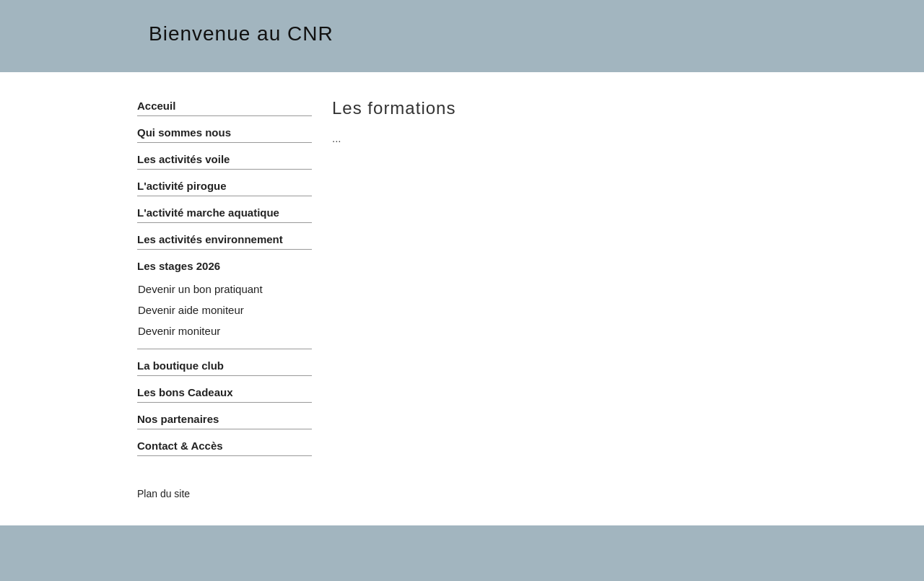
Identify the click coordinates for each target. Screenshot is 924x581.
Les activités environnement (210, 239)
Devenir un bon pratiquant (200, 289)
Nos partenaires (178, 419)
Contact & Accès (180, 446)
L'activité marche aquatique (208, 213)
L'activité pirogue (182, 186)
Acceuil (156, 106)
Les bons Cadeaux (185, 392)
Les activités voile (183, 159)
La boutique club (180, 366)
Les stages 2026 (179, 266)
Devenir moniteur (179, 331)
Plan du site (164, 494)
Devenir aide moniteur (191, 310)
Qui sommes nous (184, 132)
